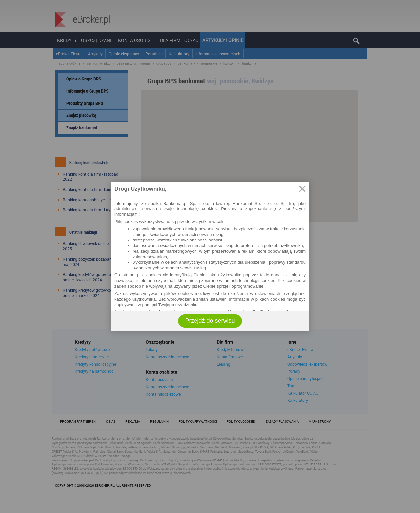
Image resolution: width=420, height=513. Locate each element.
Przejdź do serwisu (210, 321)
